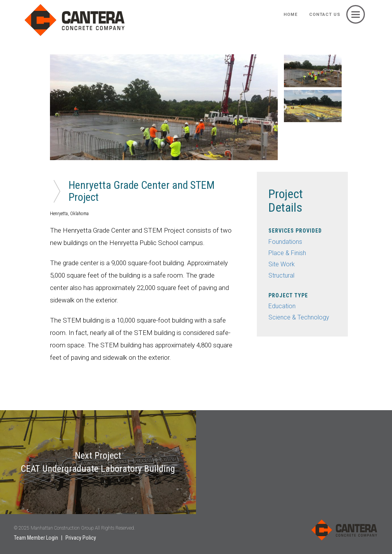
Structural (281, 275)
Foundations (285, 242)
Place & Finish (287, 253)
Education (282, 306)
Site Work (282, 264)
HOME (291, 15)
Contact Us (325, 15)
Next (284, 107)
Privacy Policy (81, 538)
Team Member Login (36, 538)
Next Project (98, 462)
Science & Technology (299, 317)
